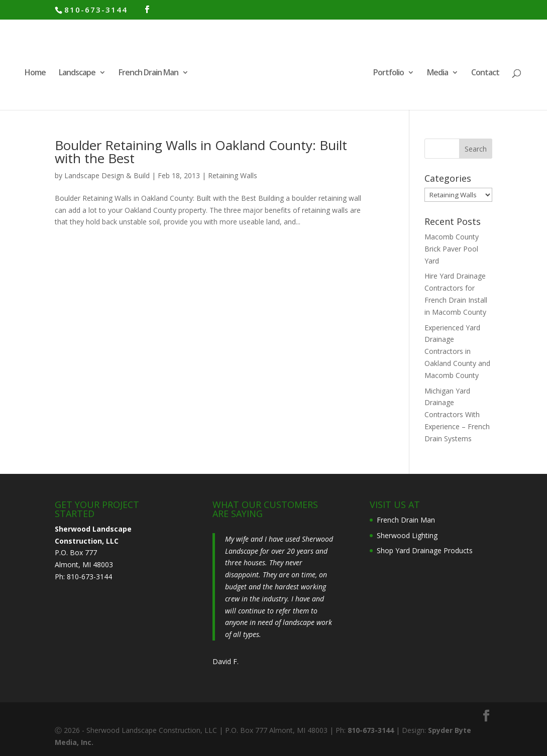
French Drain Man (148, 73)
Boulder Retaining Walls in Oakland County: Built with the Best (201, 152)
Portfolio (389, 73)
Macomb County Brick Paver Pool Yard (452, 249)
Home (35, 73)
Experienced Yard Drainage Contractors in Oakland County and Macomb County (457, 351)
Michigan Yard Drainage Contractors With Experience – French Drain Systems (457, 415)
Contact (485, 73)
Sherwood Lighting (407, 535)
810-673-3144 (96, 10)
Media (437, 73)
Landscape (77, 73)
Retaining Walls (233, 175)
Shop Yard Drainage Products (425, 550)
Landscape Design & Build (107, 175)
